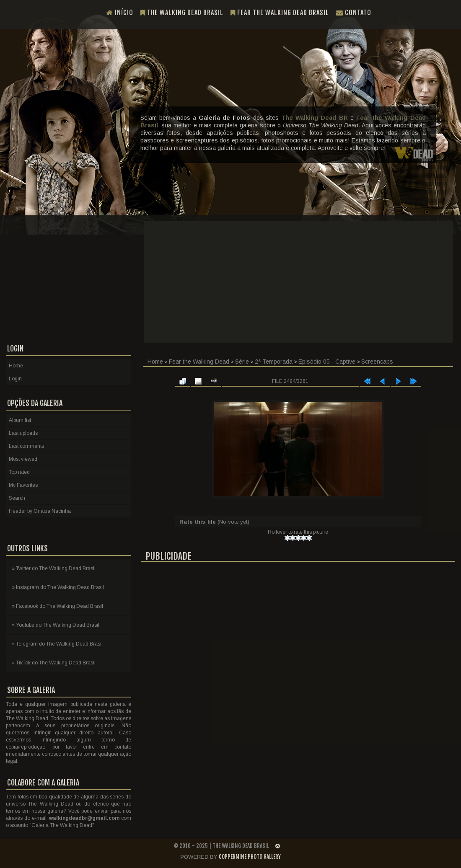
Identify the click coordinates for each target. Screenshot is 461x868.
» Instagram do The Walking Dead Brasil (58, 587)
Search (17, 498)
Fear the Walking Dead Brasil (280, 13)
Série (242, 362)
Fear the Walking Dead (199, 362)
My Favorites (23, 485)
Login (15, 379)
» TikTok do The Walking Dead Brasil (54, 663)
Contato (354, 13)
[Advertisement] (298, 282)
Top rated (19, 472)
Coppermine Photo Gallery (250, 857)
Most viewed (23, 459)
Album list (20, 420)
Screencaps (377, 362)
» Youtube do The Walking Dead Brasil (56, 625)
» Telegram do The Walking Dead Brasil (57, 644)
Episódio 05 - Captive (327, 362)
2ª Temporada (274, 362)
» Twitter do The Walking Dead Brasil (54, 568)
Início (120, 13)
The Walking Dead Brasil (182, 13)
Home (155, 362)
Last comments (26, 446)
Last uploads (23, 433)
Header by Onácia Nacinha (40, 511)
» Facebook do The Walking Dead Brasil (57, 606)
